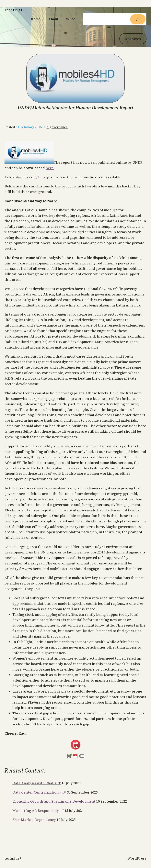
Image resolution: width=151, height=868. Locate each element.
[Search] (138, 19)
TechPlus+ (13, 10)
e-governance (57, 127)
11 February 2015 (29, 127)
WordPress (137, 858)
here (50, 168)
